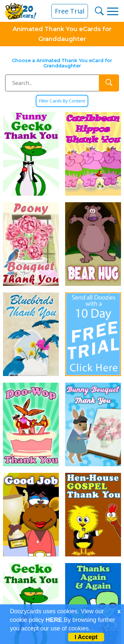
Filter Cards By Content (62, 101)
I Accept (86, 637)
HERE (54, 620)
